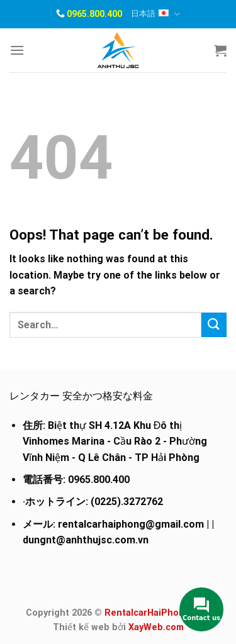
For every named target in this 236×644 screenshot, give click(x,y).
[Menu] (17, 50)
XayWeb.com (156, 627)
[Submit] (214, 325)
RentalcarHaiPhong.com (158, 613)
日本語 (155, 14)
